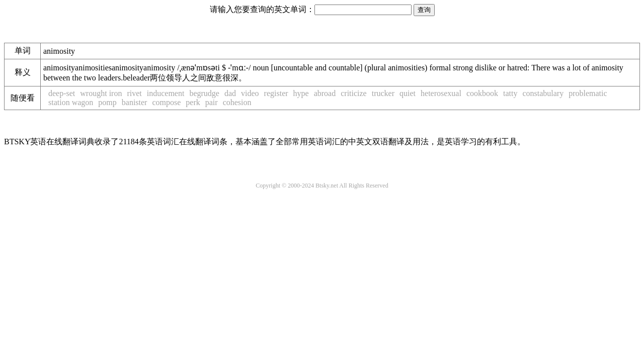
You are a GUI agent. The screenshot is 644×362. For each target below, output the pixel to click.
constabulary (543, 93)
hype (301, 93)
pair (212, 102)
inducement (166, 93)
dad (230, 93)
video (250, 93)
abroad (325, 93)
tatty (510, 93)
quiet (408, 93)
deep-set (62, 93)
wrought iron (101, 93)
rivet (134, 93)
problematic (588, 93)
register (276, 93)
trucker (383, 93)
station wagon (71, 102)
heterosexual (441, 93)
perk (193, 102)
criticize (354, 93)
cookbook (482, 93)
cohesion (237, 102)
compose (166, 102)
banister (135, 102)
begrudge (204, 93)
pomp (107, 102)
